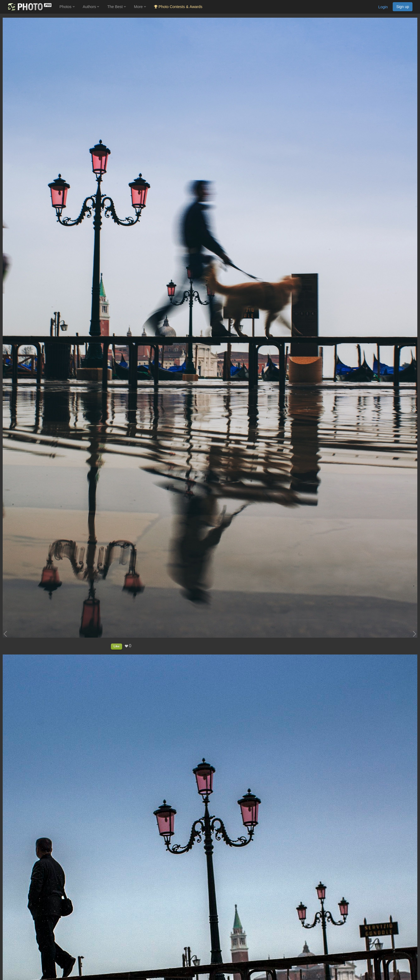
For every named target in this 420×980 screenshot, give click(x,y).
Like (117, 646)
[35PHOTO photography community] (29, 7)
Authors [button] (91, 7)
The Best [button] (117, 7)
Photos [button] (67, 7)
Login (383, 7)
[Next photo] (415, 634)
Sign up (403, 7)
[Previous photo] (5, 634)
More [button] (140, 7)
